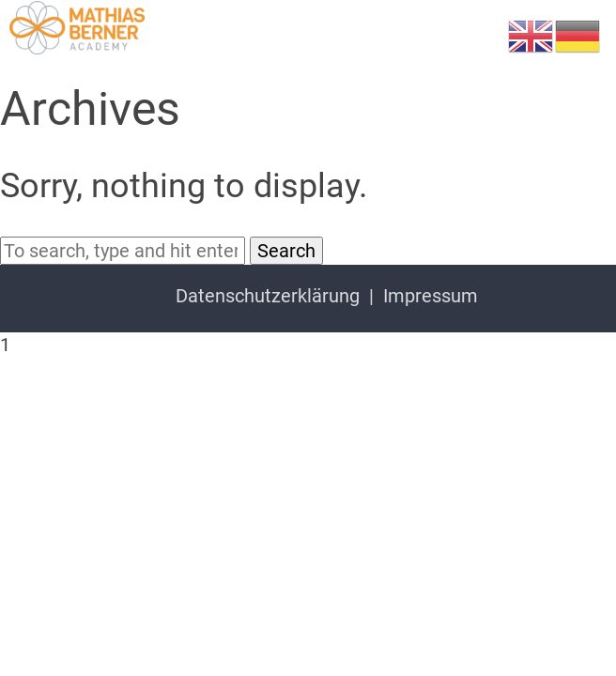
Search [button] (286, 251)
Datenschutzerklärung (268, 296)
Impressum (431, 296)
